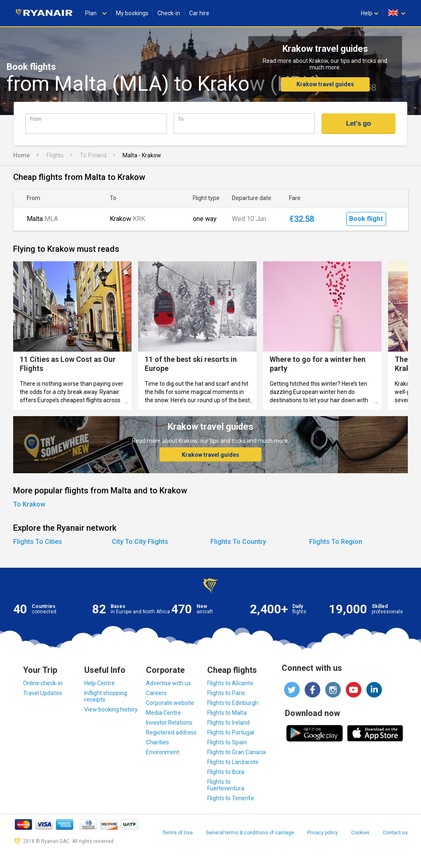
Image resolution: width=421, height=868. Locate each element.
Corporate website (170, 703)
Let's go (359, 123)
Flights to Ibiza (226, 772)
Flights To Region (336, 542)
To (181, 119)
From (36, 119)
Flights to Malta (227, 713)
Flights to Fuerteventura (226, 785)
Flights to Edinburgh (233, 703)
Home (21, 155)
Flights (55, 155)
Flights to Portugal (231, 732)
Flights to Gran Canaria (236, 752)
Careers (156, 693)
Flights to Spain (227, 742)
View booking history (111, 709)
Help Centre (99, 683)
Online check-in (43, 683)
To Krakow (29, 504)
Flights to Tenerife (231, 798)
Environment (163, 752)
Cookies (360, 833)
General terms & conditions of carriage (250, 833)
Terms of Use (178, 833)
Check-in (169, 13)
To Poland (93, 155)
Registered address (171, 732)
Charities (157, 742)
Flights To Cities (38, 542)
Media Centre (163, 713)
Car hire (199, 13)
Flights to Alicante (230, 683)
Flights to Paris (226, 693)
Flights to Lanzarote (233, 762)
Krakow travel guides (325, 84)
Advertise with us (168, 683)
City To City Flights (140, 542)
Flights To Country (238, 542)
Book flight (366, 219)
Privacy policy (323, 833)
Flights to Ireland (228, 723)
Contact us (395, 833)
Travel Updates (43, 693)
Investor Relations (169, 723)
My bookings (132, 13)
